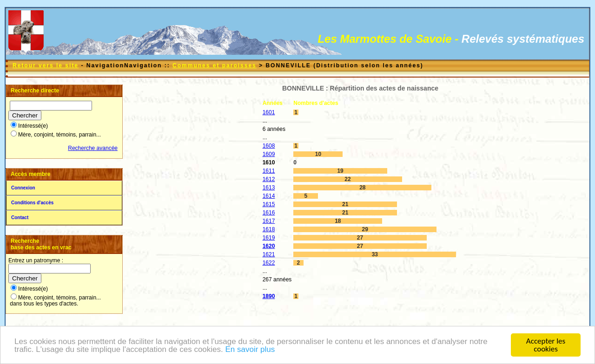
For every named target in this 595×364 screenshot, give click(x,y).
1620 (269, 246)
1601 (269, 112)
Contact (20, 218)
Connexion (23, 188)
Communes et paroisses (215, 65)
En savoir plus (250, 350)
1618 (269, 229)
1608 (269, 146)
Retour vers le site (46, 65)
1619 (269, 238)
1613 (269, 188)
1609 (269, 154)
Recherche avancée (93, 148)
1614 (269, 196)
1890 (269, 296)
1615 (269, 204)
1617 (269, 221)
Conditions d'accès (32, 203)
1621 (269, 254)
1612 (269, 179)
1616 (269, 213)
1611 (269, 171)
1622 (269, 263)
